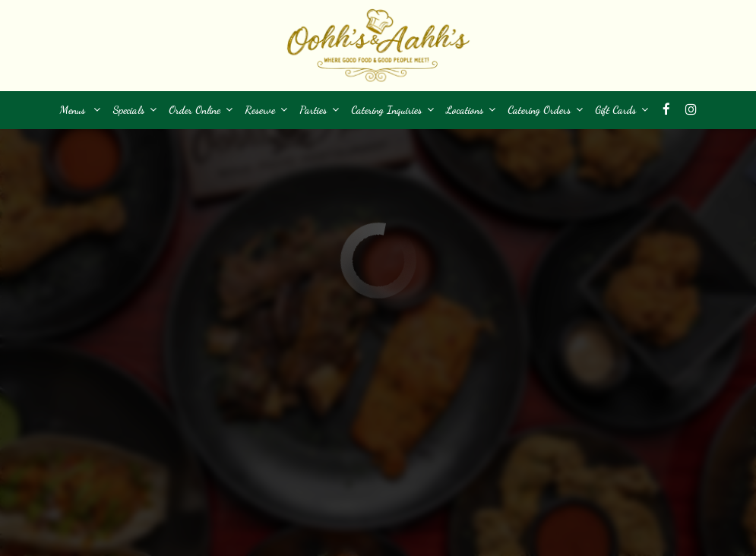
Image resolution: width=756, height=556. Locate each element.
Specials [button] (134, 110)
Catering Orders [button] (545, 110)
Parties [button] (319, 110)
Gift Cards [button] (622, 110)
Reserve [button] (266, 110)
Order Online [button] (201, 110)
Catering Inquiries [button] (392, 110)
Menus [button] (80, 110)
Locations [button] (471, 110)
